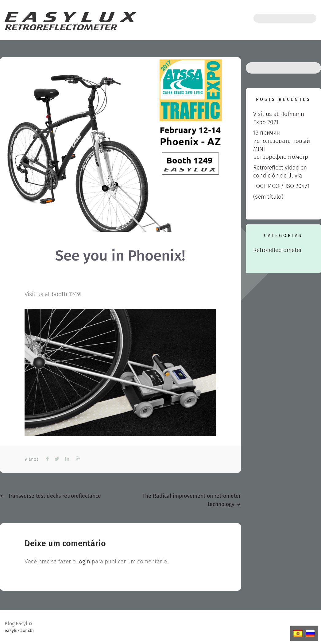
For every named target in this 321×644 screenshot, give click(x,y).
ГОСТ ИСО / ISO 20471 (281, 186)
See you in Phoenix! (120, 256)
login (84, 561)
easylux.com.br (19, 631)
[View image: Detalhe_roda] (120, 372)
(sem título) (268, 197)
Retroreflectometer (278, 250)
